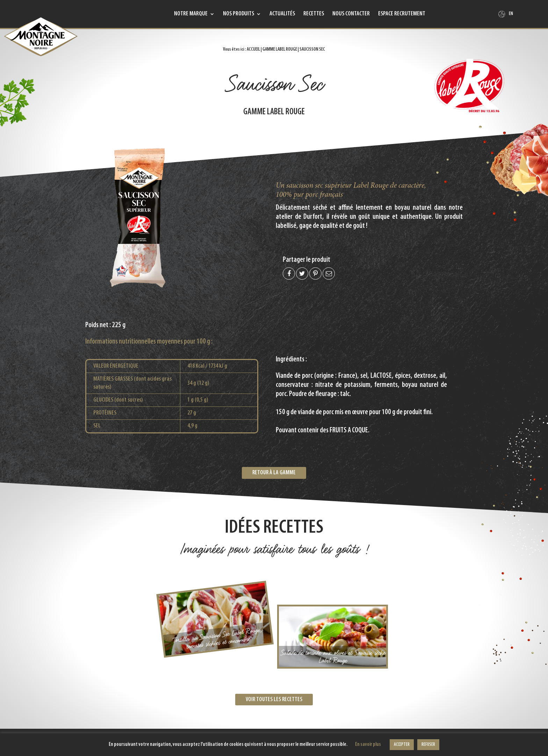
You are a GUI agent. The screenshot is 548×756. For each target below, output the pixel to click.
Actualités (282, 14)
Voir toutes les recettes (274, 700)
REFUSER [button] (428, 745)
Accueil (253, 49)
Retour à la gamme (274, 473)
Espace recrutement (402, 14)
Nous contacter (351, 14)
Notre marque (191, 14)
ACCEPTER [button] (402, 745)
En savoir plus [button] (368, 745)
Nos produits (239, 14)
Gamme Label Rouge (280, 49)
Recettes (314, 14)
